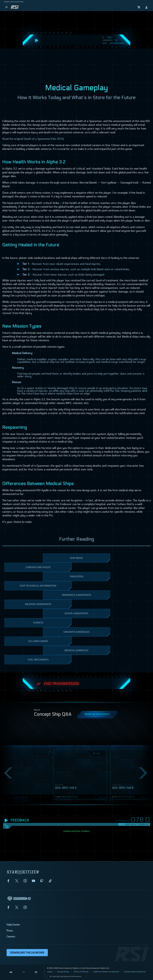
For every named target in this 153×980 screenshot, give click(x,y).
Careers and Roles (47, 569)
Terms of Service (81, 972)
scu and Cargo (48, 643)
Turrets (51, 624)
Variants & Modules (85, 633)
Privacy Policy (63, 972)
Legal (50, 972)
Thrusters (88, 578)
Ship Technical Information (44, 587)
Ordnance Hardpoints (84, 597)
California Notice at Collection (106, 972)
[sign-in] (146, 7)
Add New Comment (137, 824)
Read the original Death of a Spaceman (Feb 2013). (33, 139)
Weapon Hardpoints (47, 606)
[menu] (7, 7)
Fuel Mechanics (48, 661)
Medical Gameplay (86, 652)
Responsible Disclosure (135, 972)
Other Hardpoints (86, 615)
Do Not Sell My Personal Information (66, 976)
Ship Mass (88, 560)
